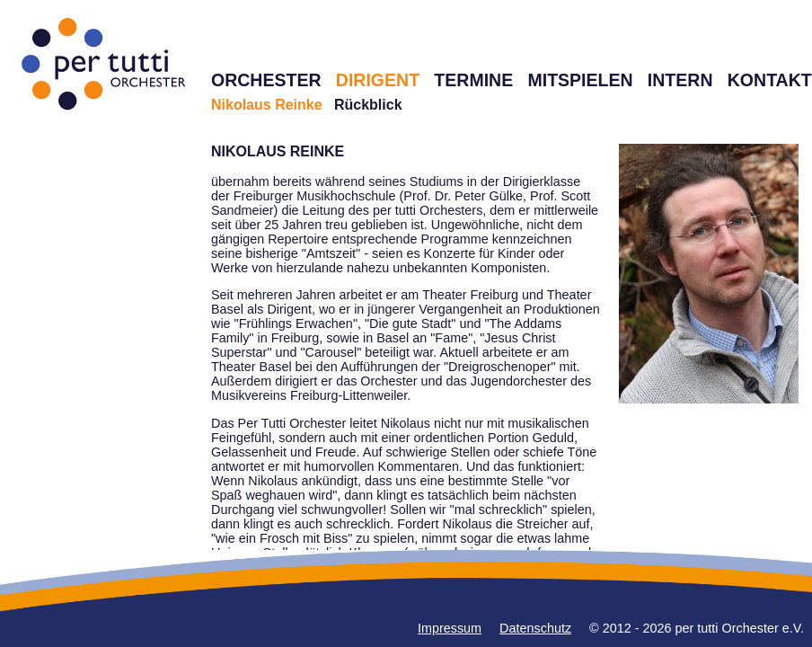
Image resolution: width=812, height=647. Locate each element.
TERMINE (473, 80)
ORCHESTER (266, 80)
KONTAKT (770, 80)
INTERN (680, 80)
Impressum (450, 628)
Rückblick (368, 105)
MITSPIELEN (580, 80)
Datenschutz (535, 628)
